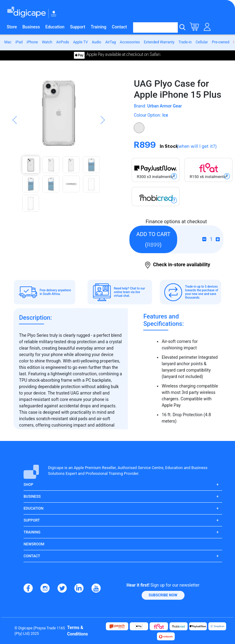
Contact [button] (32, 556)
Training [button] (32, 532)
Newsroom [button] (34, 544)
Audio (97, 42)
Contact (119, 27)
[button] (15, 143)
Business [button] (32, 497)
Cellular (202, 42)
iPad (19, 42)
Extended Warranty (159, 42)
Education (55, 27)
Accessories (130, 42)
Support (78, 27)
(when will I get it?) (197, 146)
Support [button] (32, 520)
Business (31, 27)
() (153, 239)
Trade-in (185, 42)
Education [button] (34, 508)
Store (12, 27)
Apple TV (80, 42)
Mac (8, 42)
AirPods (63, 42)
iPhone (32, 42)
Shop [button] (28, 485)
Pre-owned (220, 42)
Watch (47, 42)
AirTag (111, 42)
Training (99, 27)
